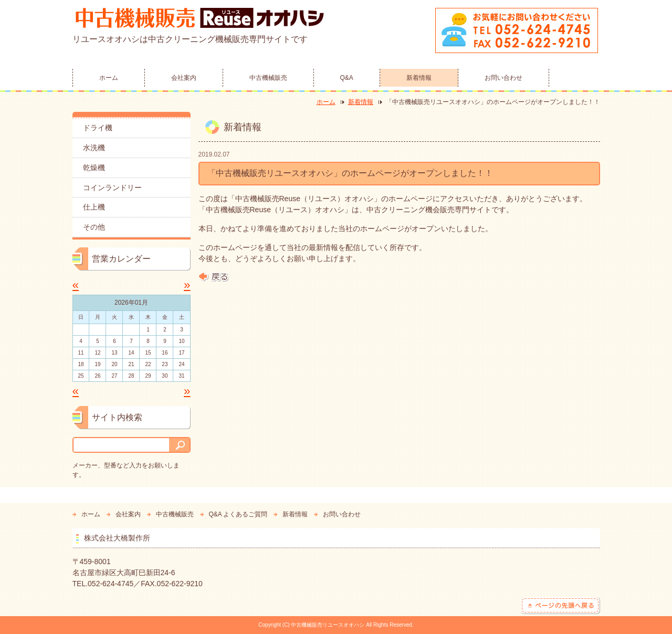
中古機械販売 (268, 78)
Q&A (347, 78)
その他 (94, 227)
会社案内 (184, 78)
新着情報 (419, 78)
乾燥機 (94, 168)
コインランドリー (112, 188)
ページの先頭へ (560, 606)
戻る (213, 277)
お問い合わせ (503, 78)
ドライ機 (98, 128)
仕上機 (94, 207)
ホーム (109, 78)
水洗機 (94, 148)
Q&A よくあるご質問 (238, 514)
